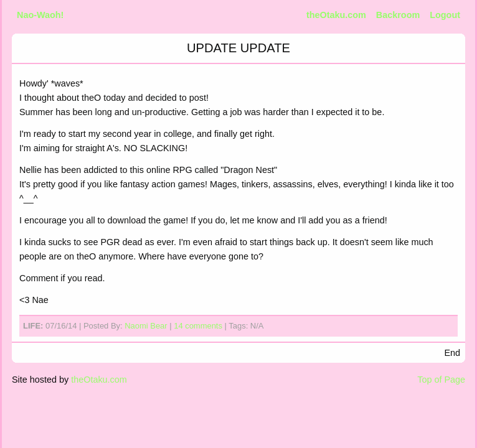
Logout (445, 15)
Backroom (398, 15)
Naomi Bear (146, 326)
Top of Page (441, 380)
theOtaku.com (336, 15)
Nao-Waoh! (40, 15)
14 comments (198, 326)
